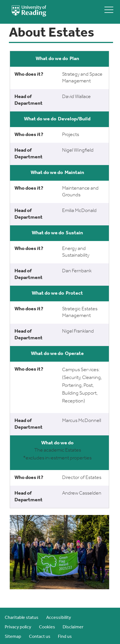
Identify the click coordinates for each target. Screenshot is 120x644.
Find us (65, 637)
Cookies (47, 627)
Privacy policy (18, 627)
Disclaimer (73, 627)
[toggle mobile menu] (109, 10)
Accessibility (59, 618)
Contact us (40, 637)
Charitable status (22, 618)
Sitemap (13, 637)
